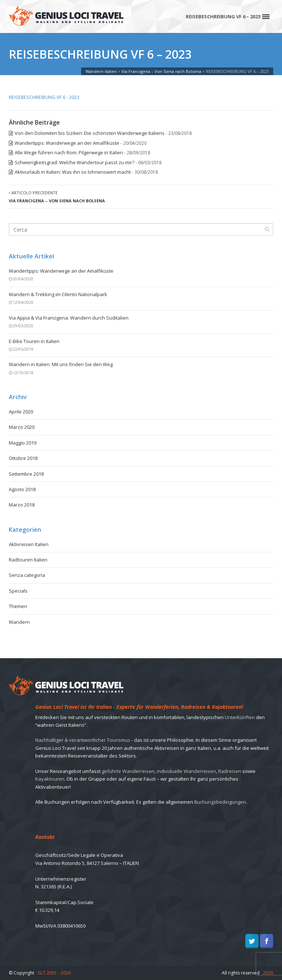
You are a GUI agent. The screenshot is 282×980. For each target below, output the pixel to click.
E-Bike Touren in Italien (34, 341)
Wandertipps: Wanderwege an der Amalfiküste (67, 143)
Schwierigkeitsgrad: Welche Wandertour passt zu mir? (75, 162)
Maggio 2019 (23, 443)
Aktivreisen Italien (29, 544)
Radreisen (230, 771)
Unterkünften (240, 717)
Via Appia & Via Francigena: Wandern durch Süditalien (69, 318)
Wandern (19, 622)
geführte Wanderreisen (128, 771)
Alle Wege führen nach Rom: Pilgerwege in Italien (69, 152)
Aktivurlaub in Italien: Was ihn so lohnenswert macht (73, 172)
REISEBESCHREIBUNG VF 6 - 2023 (44, 97)
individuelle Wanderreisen (186, 771)
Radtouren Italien (28, 560)
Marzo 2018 (22, 505)
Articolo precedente (57, 196)
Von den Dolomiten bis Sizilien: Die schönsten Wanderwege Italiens (90, 133)
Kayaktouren (50, 779)
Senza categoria (27, 575)
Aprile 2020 (21, 412)
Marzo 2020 (22, 427)
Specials (18, 591)
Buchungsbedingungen (220, 802)
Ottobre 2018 (23, 458)
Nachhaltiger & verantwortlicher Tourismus (83, 740)
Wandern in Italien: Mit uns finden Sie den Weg (61, 364)
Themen (18, 606)
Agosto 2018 (22, 489)
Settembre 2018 (26, 474)
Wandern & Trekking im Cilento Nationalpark (58, 294)
